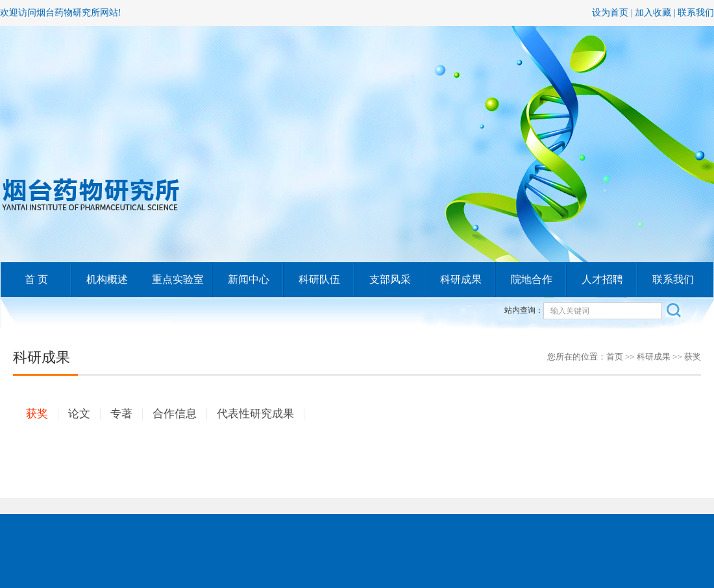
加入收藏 (653, 13)
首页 (615, 357)
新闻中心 (249, 279)
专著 (121, 414)
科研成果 (461, 279)
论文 (79, 414)
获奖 (37, 414)
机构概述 (107, 279)
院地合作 (532, 279)
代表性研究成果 (255, 414)
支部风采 (390, 279)
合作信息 (175, 414)
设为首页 (610, 13)
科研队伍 (319, 279)
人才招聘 (602, 279)
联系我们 (696, 13)
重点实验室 (178, 279)
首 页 (36, 279)
